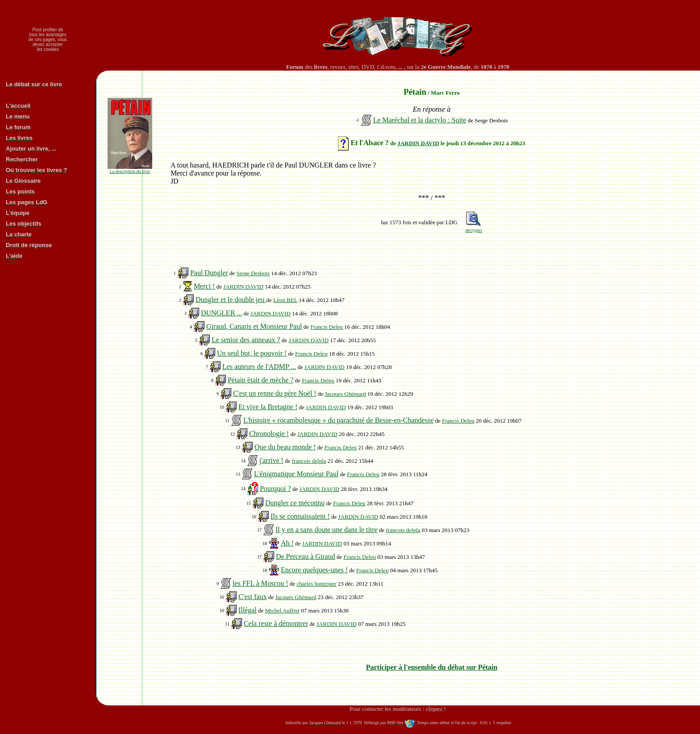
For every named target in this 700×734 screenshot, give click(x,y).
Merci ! (204, 286)
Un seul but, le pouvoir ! (252, 353)
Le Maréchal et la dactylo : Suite (420, 120)
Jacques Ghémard (345, 394)
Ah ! (287, 543)
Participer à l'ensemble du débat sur (432, 667)
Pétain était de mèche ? (260, 380)
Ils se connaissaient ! (300, 516)
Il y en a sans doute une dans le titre (327, 530)
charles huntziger (316, 584)
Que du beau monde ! (285, 447)
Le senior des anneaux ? (246, 340)
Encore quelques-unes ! (314, 570)
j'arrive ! (271, 460)
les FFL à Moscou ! (260, 583)
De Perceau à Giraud (306, 556)
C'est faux (253, 597)
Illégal (248, 610)
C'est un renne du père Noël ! (275, 393)
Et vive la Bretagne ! (268, 407)
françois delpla (309, 461)
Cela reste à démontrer (276, 623)
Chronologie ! (269, 434)
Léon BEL (285, 300)
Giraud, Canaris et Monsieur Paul (254, 326)
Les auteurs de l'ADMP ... (259, 367)
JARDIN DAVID (418, 143)
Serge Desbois (253, 273)
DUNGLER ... (221, 313)
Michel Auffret (282, 610)
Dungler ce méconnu (295, 503)
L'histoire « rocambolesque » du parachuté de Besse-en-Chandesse (338, 420)
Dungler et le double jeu (231, 300)
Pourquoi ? (275, 489)
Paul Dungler (209, 273)
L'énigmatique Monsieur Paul (296, 474)
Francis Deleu (327, 327)
